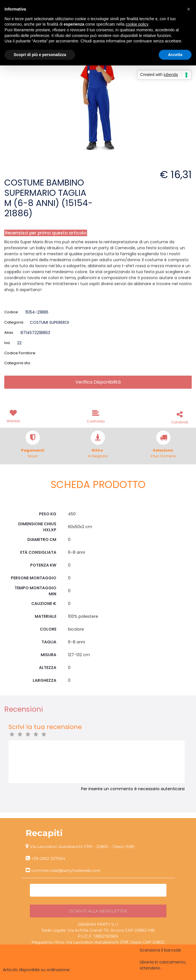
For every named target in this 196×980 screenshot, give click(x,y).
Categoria (14, 322)
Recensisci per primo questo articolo (46, 233)
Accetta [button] (175, 55)
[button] (14, 416)
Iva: (7, 343)
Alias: (9, 332)
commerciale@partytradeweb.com (66, 870)
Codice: (12, 312)
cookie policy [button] (137, 24)
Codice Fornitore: (20, 353)
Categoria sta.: (18, 363)
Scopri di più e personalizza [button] (40, 55)
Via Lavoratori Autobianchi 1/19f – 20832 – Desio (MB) (82, 847)
